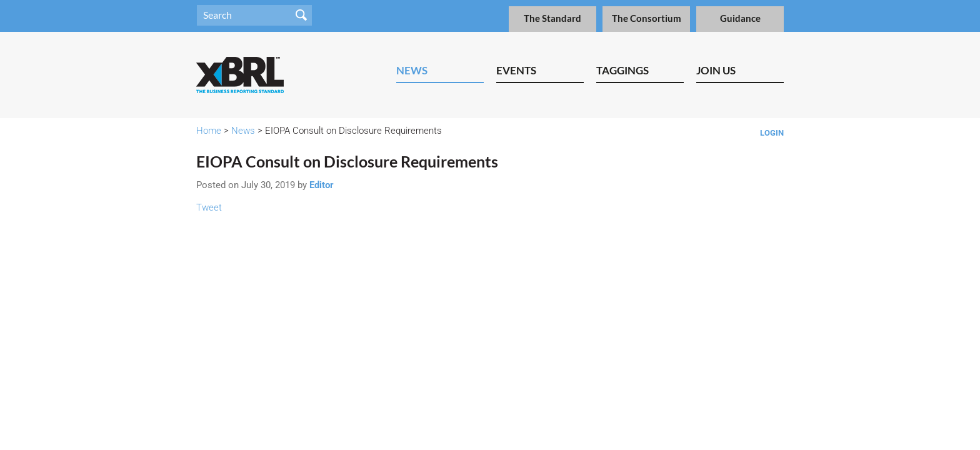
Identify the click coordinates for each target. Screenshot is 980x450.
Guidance (740, 18)
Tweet (209, 207)
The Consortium (647, 18)
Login (772, 133)
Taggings (622, 70)
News (412, 70)
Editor (322, 185)
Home (209, 131)
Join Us (716, 70)
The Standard (552, 18)
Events (516, 70)
